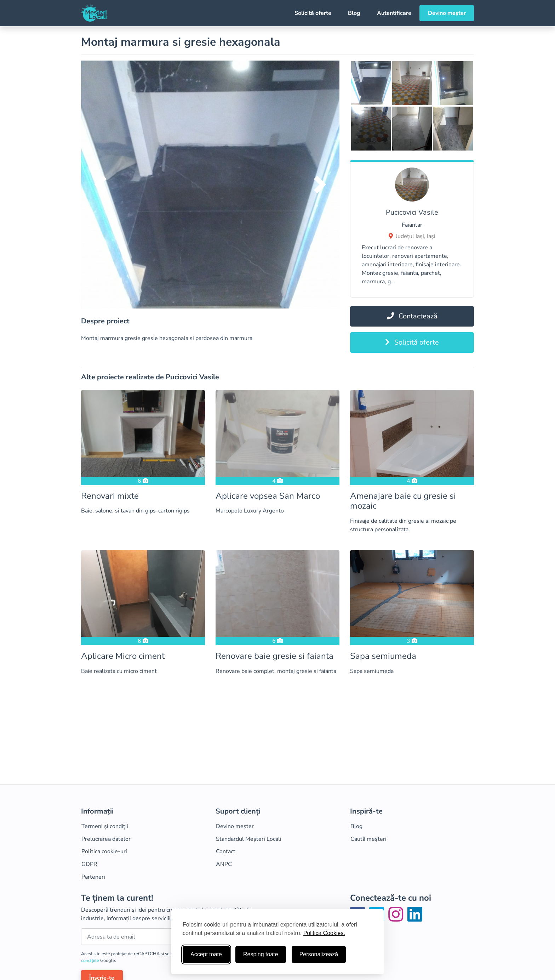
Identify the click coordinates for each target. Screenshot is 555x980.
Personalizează (319, 954)
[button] (101, 185)
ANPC (224, 864)
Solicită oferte (313, 13)
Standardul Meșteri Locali (249, 839)
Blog (354, 13)
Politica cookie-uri (104, 851)
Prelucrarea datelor (106, 839)
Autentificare (394, 13)
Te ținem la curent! (117, 898)
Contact (226, 851)
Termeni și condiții (105, 826)
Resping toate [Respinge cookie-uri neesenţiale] (261, 954)
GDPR (89, 864)
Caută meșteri (368, 839)
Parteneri (93, 877)
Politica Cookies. (324, 933)
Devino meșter (447, 13)
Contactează (412, 316)
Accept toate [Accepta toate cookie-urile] (206, 954)
